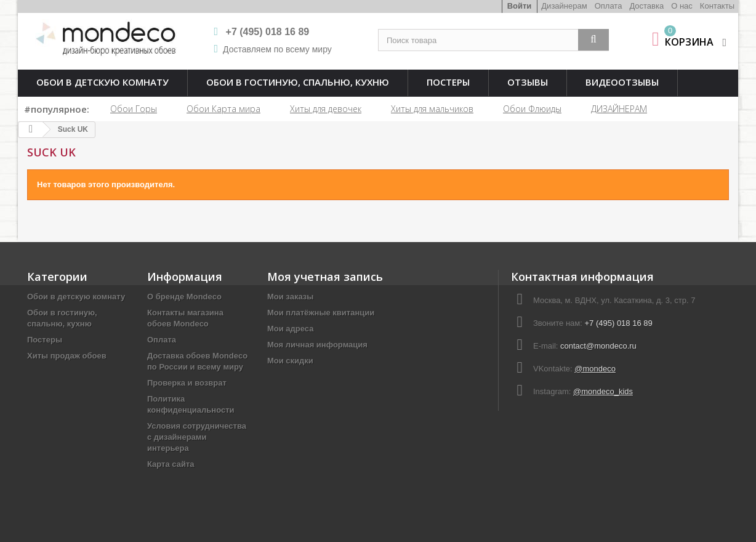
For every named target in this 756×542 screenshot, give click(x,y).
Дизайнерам (564, 6)
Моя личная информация (317, 345)
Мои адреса (290, 329)
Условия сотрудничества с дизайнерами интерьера (197, 437)
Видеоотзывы (622, 82)
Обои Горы (134, 109)
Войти (520, 6)
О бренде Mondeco (184, 297)
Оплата (609, 6)
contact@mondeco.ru (598, 346)
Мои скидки (290, 361)
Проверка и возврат (187, 383)
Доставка (646, 6)
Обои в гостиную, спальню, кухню (298, 82)
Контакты (717, 6)
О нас (682, 6)
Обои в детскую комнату (103, 82)
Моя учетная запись (325, 277)
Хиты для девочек (326, 109)
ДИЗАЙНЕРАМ (619, 109)
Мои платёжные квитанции (321, 313)
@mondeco (595, 369)
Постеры (448, 82)
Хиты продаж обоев (67, 356)
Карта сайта (171, 464)
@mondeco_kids (603, 391)
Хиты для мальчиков (432, 109)
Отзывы (528, 82)
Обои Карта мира (223, 109)
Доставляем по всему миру (277, 49)
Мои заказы (290, 297)
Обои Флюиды (532, 109)
